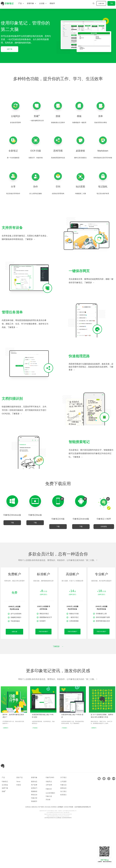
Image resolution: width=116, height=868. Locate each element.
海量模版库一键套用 (79, 123)
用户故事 (34, 785)
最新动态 (34, 782)
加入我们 (63, 791)
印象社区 (49, 789)
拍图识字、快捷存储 (36, 158)
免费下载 (5, 788)
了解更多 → (30, 239)
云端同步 (16, 116)
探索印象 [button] (32, 3)
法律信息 (28, 807)
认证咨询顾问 (50, 793)
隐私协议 (35, 807)
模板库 (52, 3)
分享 (13, 187)
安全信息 (48, 807)
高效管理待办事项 (100, 123)
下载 (111, 3)
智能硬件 (34, 801)
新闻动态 (63, 788)
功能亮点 (49, 782)
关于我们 (63, 777)
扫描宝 (19, 785)
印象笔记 (5, 782)
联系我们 (63, 795)
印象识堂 (34, 798)
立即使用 (49, 785)
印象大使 (49, 796)
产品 (3, 777)
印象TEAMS (50, 777)
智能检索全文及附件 (58, 123)
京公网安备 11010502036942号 (63, 818)
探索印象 (34, 777)
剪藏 (37, 116)
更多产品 (19, 777)
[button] (104, 527)
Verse (18, 782)
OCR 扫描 (36, 151)
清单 (100, 116)
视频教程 (34, 791)
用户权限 (41, 807)
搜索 (58, 116)
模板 (79, 116)
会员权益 (5, 785)
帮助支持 (34, 795)
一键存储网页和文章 (37, 121)
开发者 (48, 800)
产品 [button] (21, 3)
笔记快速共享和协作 (13, 194)
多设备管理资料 (16, 123)
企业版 (43, 3)
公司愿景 (63, 782)
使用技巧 (34, 788)
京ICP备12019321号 (50, 818)
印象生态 (63, 785)
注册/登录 (101, 4)
